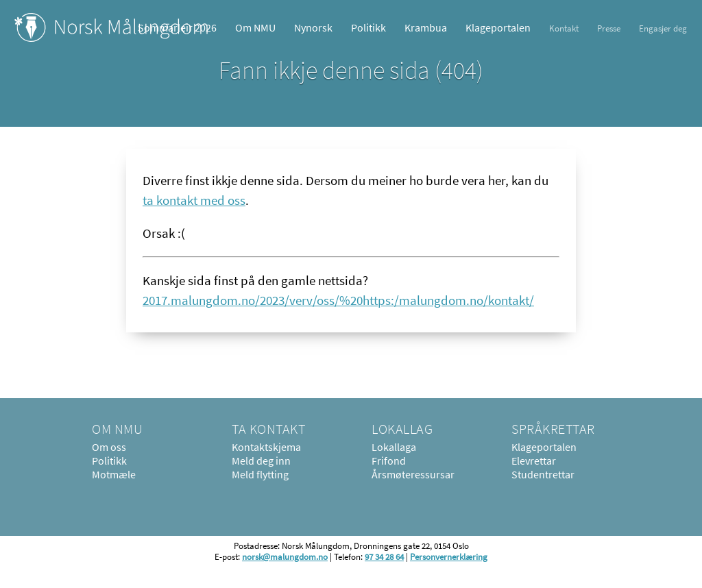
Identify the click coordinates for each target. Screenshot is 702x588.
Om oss (109, 447)
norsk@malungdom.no (285, 556)
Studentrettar (543, 474)
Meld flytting (260, 474)
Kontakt (564, 28)
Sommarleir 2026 (177, 27)
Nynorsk (313, 27)
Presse (609, 28)
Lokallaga (394, 447)
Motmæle (114, 474)
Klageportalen (498, 27)
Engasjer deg (663, 28)
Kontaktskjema (266, 447)
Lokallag (402, 429)
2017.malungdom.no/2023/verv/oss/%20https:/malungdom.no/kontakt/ (338, 300)
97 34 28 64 (384, 556)
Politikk (368, 27)
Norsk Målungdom (111, 27)
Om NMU (255, 27)
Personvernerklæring (449, 556)
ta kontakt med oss (194, 200)
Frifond (389, 461)
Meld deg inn (261, 461)
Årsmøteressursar (413, 474)
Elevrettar (534, 461)
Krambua (426, 27)
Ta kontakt (268, 429)
